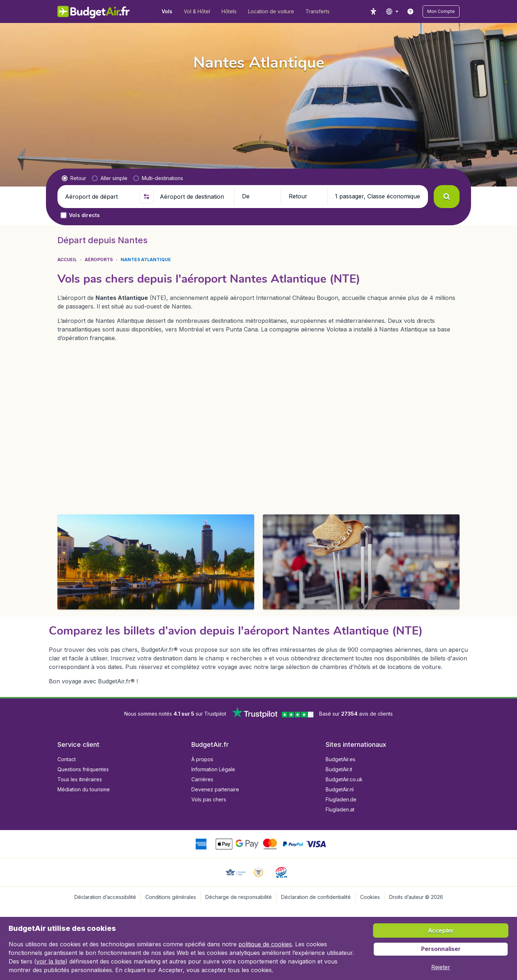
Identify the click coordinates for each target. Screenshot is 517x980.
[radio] (74, 178)
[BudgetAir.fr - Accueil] (94, 11)
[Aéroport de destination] (194, 197)
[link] (410, 11)
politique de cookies (265, 944)
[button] (441, 11)
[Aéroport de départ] (99, 197)
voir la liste (51, 961)
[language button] (392, 11)
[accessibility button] (373, 11)
